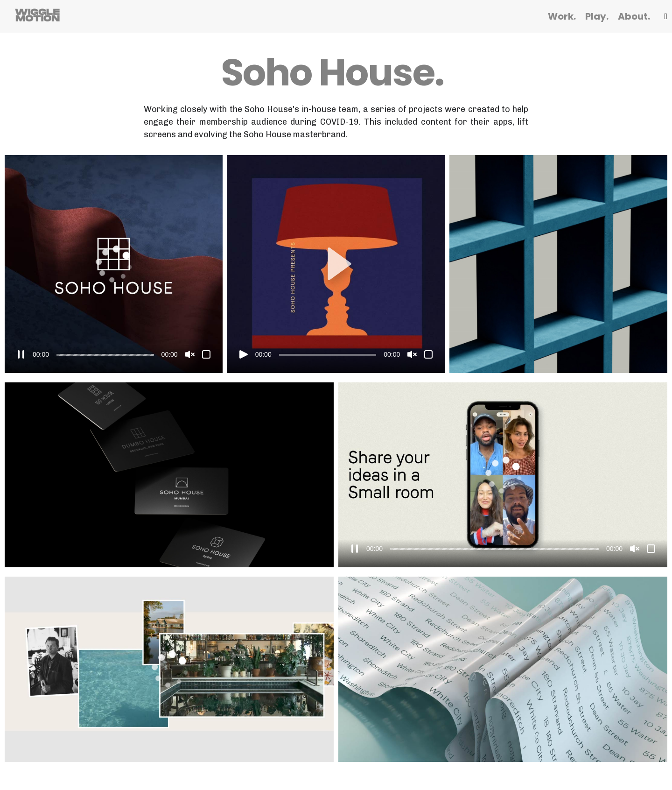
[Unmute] (190, 354)
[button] (336, 264)
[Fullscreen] (206, 354)
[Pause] (21, 354)
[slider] (105, 355)
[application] (114, 264)
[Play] (244, 354)
